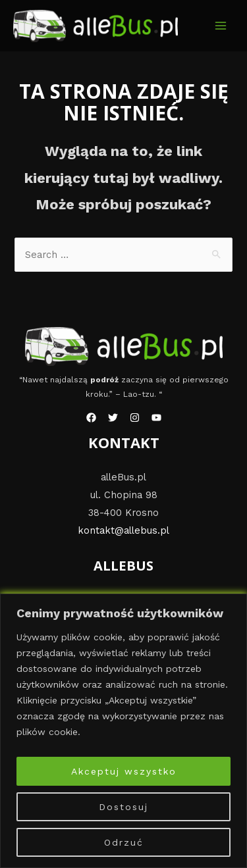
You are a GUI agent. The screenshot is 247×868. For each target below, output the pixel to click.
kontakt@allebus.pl (123, 530)
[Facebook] (91, 418)
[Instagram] (135, 418)
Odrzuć (124, 842)
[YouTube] (156, 418)
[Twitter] (113, 418)
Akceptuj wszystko (124, 771)
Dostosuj (123, 807)
